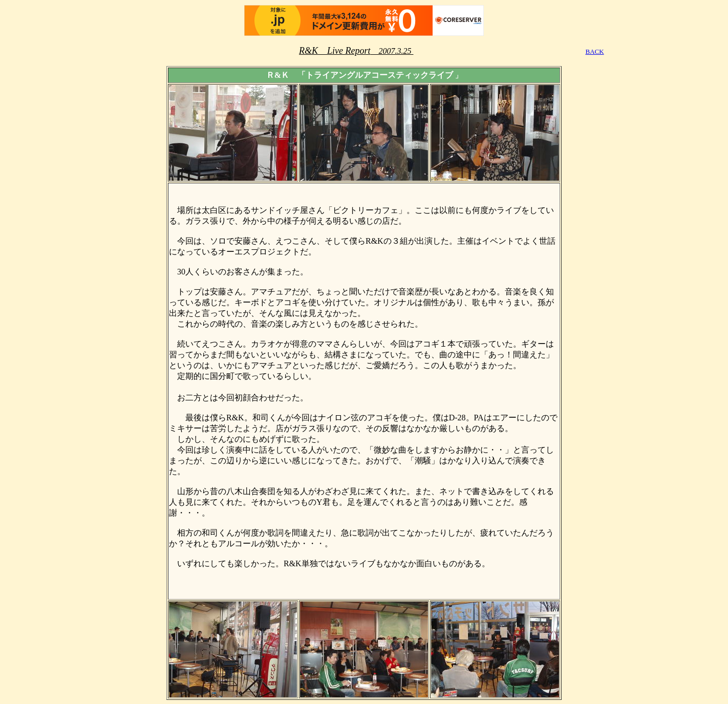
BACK (594, 51)
